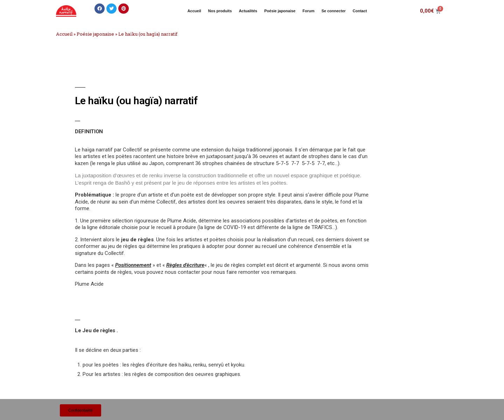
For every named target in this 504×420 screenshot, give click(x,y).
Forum (308, 11)
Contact (360, 11)
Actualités (248, 11)
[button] (100, 9)
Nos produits (220, 11)
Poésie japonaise (280, 11)
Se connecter (333, 11)
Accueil (194, 11)
